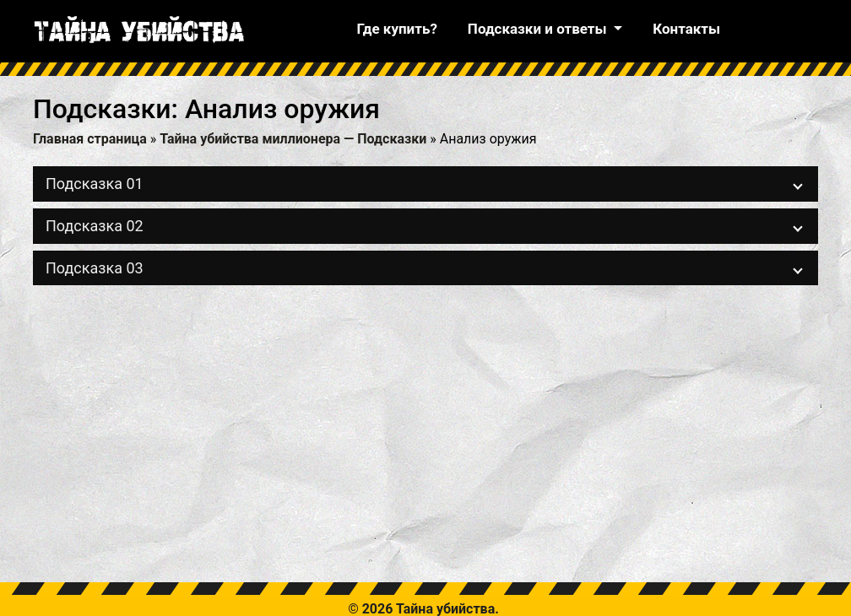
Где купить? (396, 29)
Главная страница (90, 139)
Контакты (686, 29)
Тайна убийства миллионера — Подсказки (293, 139)
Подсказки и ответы (539, 29)
